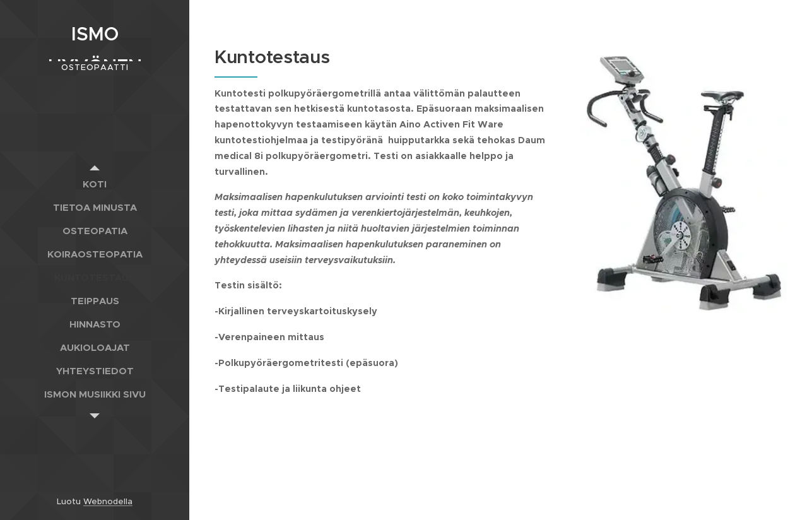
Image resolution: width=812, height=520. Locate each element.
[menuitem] (95, 184)
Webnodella (108, 501)
